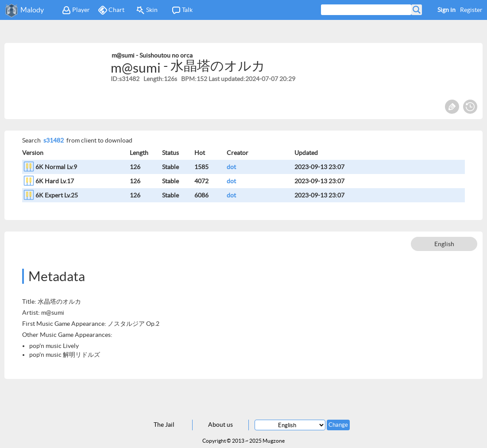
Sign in (446, 10)
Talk (182, 10)
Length (153, 79)
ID (114, 79)
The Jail (164, 425)
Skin (147, 10)
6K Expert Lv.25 (57, 195)
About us (220, 425)
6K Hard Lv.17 (55, 181)
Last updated (226, 79)
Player (76, 10)
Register (471, 10)
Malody (32, 10)
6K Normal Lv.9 (56, 167)
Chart (111, 10)
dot (231, 167)
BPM (188, 79)
